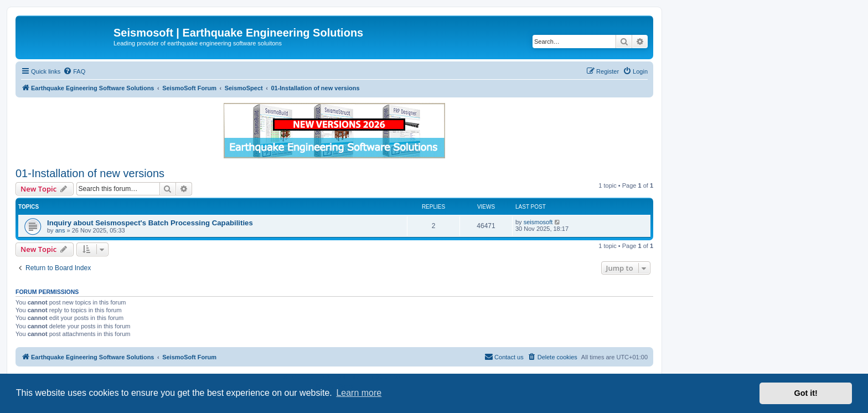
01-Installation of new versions (90, 173)
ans (60, 230)
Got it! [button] (806, 393)
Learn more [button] (359, 393)
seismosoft (538, 222)
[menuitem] (74, 71)
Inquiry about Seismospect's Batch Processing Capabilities (150, 223)
